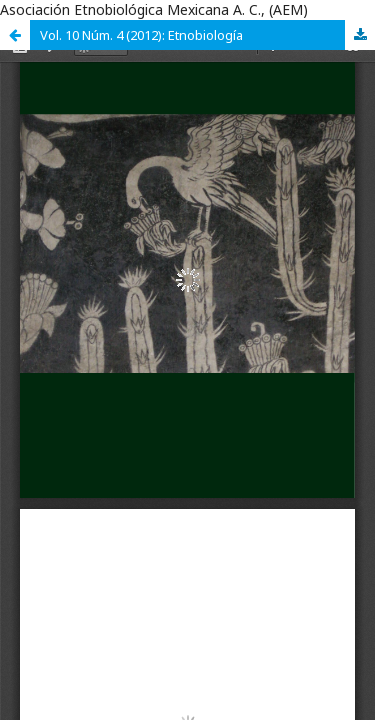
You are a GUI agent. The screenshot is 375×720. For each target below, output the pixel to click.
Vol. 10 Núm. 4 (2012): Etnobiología (141, 35)
